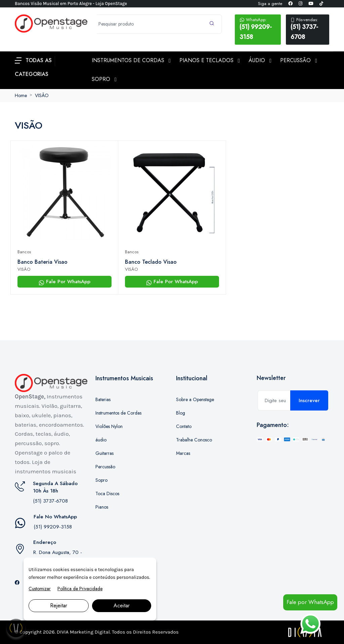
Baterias (103, 399)
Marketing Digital (90, 632)
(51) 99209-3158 (258, 29)
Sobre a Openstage (195, 399)
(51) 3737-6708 (308, 29)
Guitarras (104, 453)
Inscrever (309, 400)
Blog (181, 413)
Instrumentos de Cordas (118, 413)
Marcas (183, 453)
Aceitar (122, 606)
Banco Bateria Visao (42, 262)
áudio (101, 440)
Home (21, 95)
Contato (184, 426)
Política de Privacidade (80, 589)
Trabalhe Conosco (194, 440)
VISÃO (42, 95)
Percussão (105, 467)
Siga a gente (270, 4)
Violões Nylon (109, 426)
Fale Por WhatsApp (64, 282)
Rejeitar (59, 606)
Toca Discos (107, 493)
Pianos (102, 507)
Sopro (101, 480)
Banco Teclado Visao (151, 262)
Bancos (24, 252)
